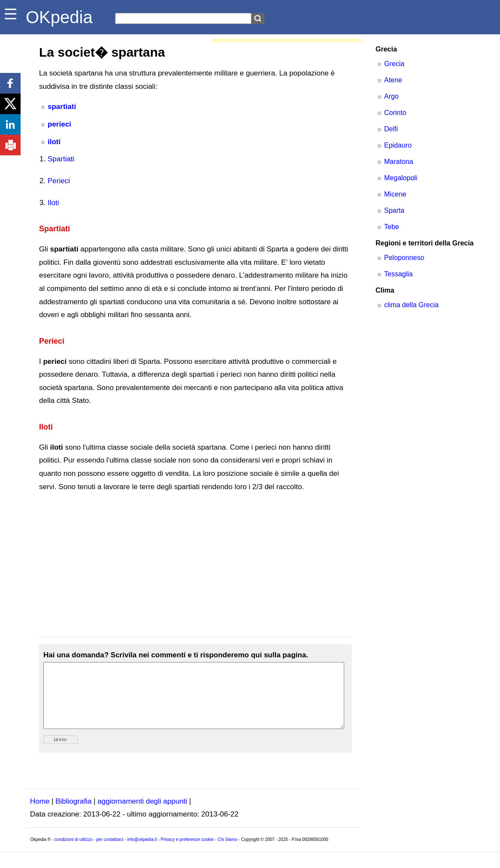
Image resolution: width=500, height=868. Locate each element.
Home (40, 814)
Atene (393, 80)
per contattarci (110, 852)
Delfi (391, 129)
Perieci (59, 181)
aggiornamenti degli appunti (142, 814)
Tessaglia (398, 274)
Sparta (394, 210)
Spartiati (61, 159)
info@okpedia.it (142, 852)
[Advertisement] (195, 565)
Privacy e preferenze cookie (187, 852)
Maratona (399, 162)
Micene (395, 194)
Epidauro (398, 145)
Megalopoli (401, 178)
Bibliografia (73, 814)
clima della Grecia (411, 305)
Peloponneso (404, 258)
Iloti (53, 203)
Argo (391, 96)
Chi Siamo (227, 852)
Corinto (395, 113)
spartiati (62, 107)
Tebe (392, 227)
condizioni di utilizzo (73, 852)
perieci (59, 124)
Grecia (394, 64)
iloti (54, 142)
